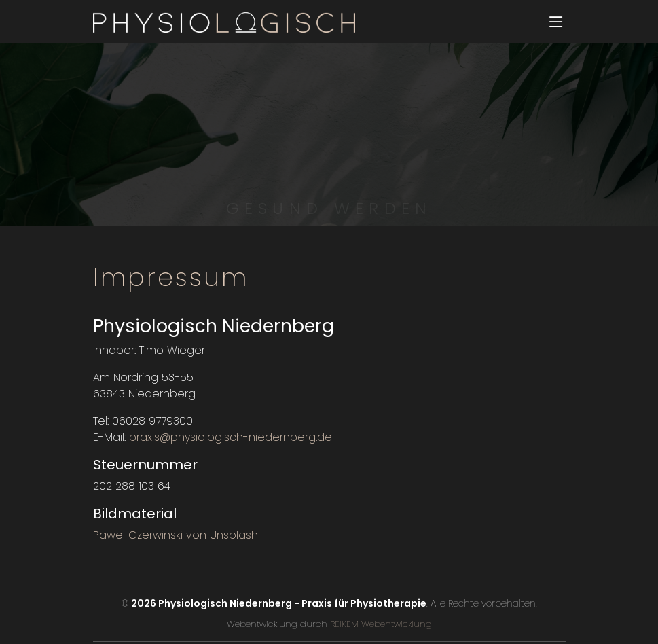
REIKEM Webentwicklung (380, 624)
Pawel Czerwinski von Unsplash (176, 535)
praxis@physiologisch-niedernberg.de (231, 437)
